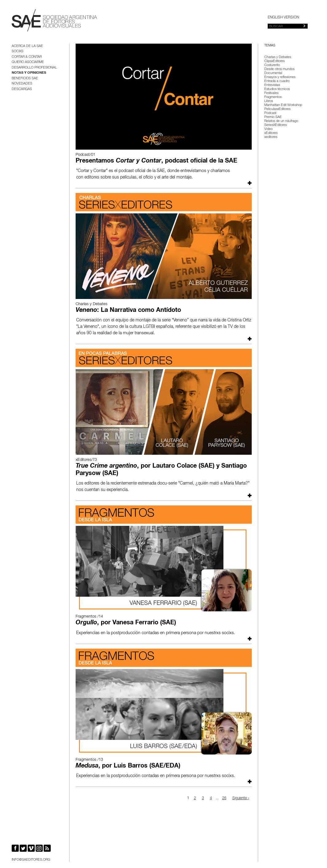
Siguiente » (241, 798)
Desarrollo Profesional (34, 68)
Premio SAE (273, 117)
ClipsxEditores (274, 61)
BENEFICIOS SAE (25, 79)
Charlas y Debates (278, 57)
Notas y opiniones (29, 73)
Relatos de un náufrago (281, 121)
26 (224, 798)
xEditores (271, 133)
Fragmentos (273, 97)
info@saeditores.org (31, 860)
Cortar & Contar (27, 57)
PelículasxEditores (277, 109)
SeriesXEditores (276, 125)
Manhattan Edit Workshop (283, 105)
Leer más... (249, 183)
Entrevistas (272, 85)
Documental (273, 73)
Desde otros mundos (279, 69)
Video (268, 129)
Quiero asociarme (28, 62)
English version (283, 18)
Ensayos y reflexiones (280, 77)
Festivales (271, 93)
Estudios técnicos (277, 89)
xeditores (271, 137)
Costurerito (272, 65)
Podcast (270, 113)
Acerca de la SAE (27, 46)
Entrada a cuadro (277, 81)
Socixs (18, 51)
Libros (269, 101)
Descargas (22, 89)
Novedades (22, 84)
